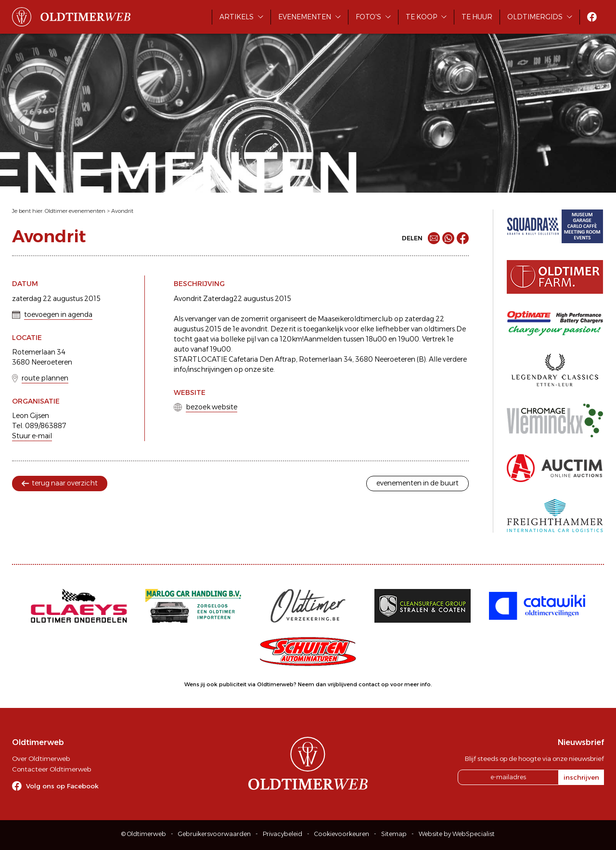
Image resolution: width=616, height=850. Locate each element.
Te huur (477, 17)
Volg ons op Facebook (62, 786)
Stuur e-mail (32, 436)
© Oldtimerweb (144, 834)
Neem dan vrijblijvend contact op (343, 684)
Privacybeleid (282, 834)
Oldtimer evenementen (75, 211)
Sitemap (394, 834)
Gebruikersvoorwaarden (214, 834)
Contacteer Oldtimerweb (51, 769)
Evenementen (305, 17)
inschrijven (581, 777)
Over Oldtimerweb (41, 758)
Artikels (237, 17)
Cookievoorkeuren (342, 834)
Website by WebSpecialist (457, 834)
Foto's (368, 17)
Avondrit (122, 211)
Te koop (421, 17)
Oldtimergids (535, 17)
